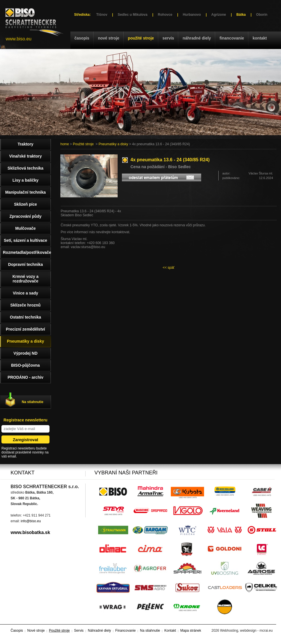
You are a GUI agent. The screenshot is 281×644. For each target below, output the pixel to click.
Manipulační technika (25, 192)
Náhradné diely (197, 38)
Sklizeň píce (25, 204)
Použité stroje (141, 38)
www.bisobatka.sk (30, 532)
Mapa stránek (191, 631)
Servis (168, 38)
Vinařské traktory (25, 156)
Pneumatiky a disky (113, 144)
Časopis (82, 38)
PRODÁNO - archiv (25, 377)
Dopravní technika (25, 264)
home (65, 144)
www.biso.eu (19, 39)
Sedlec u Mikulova (132, 15)
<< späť (168, 268)
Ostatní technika (26, 317)
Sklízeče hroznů (25, 305)
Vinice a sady (25, 293)
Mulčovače (25, 228)
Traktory (25, 144)
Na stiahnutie (32, 402)
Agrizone (218, 15)
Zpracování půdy (25, 216)
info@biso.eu (31, 521)
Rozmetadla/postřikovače (27, 252)
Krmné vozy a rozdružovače (25, 279)
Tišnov (102, 15)
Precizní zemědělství (26, 329)
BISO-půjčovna (25, 365)
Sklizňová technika (25, 168)
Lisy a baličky (25, 180)
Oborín (262, 15)
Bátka (241, 15)
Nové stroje (109, 38)
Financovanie (232, 38)
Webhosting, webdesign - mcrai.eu (246, 631)
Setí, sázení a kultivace (25, 240)
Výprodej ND (25, 353)
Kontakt (260, 38)
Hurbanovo (192, 15)
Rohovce (165, 15)
